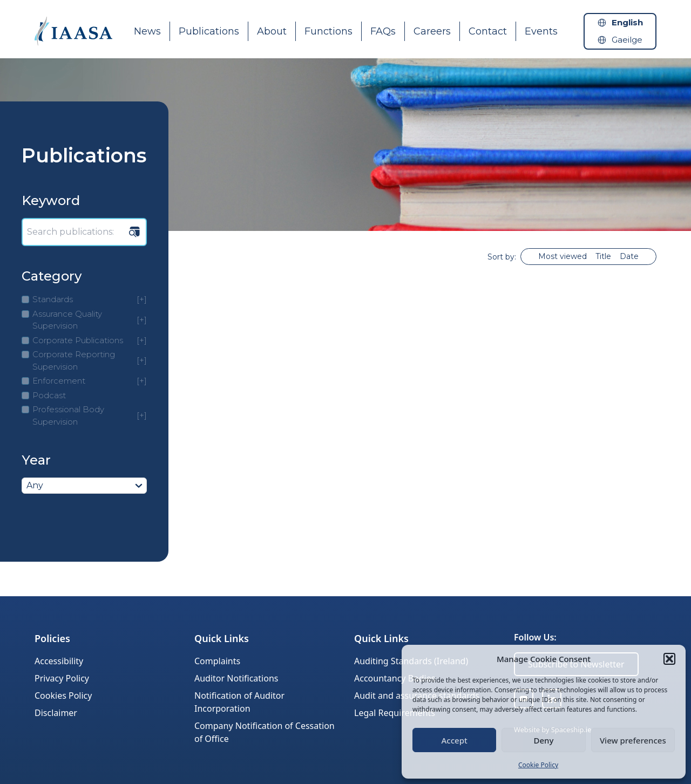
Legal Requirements (395, 713)
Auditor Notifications (236, 678)
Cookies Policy (63, 696)
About (272, 31)
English (627, 22)
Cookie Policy (538, 765)
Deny (544, 740)
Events (541, 31)
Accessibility (59, 661)
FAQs (383, 31)
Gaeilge (627, 40)
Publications (209, 31)
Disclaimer (56, 713)
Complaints (217, 661)
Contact (488, 31)
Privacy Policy (62, 678)
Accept (455, 740)
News (147, 31)
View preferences (633, 740)
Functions (328, 31)
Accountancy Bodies (395, 678)
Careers (432, 31)
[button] (669, 659)
